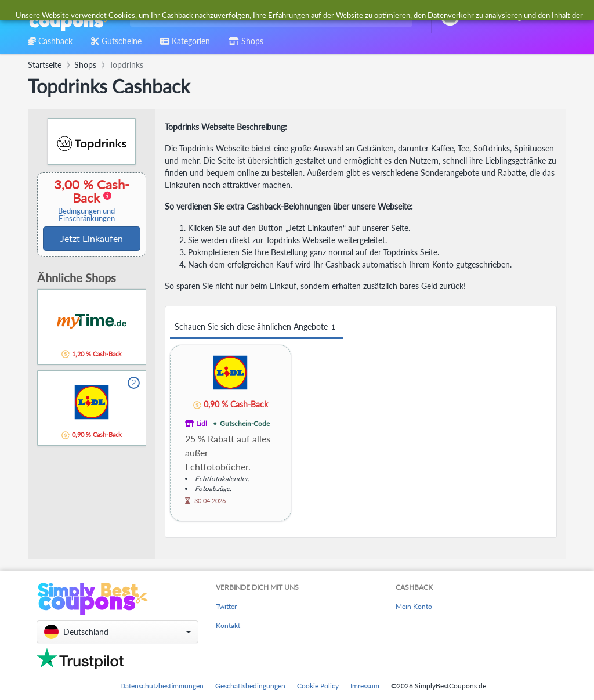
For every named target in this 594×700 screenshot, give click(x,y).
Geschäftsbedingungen (250, 686)
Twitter (226, 606)
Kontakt (228, 625)
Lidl (202, 423)
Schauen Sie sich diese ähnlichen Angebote (256, 327)
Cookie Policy (318, 686)
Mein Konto (414, 606)
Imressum (365, 686)
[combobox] (269, 17)
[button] (117, 632)
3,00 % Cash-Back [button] (86, 200)
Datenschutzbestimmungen (162, 686)
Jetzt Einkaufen (92, 238)
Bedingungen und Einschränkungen (86, 215)
